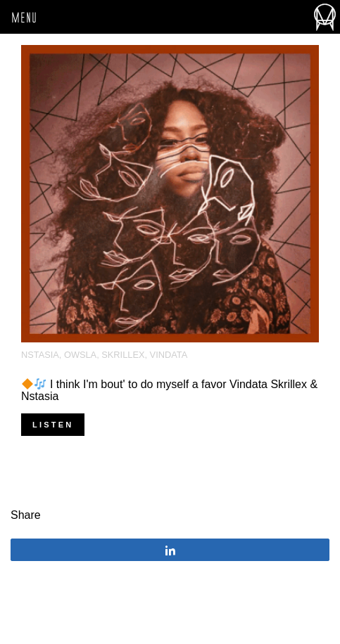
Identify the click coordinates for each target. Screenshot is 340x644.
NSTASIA (40, 355)
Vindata (169, 355)
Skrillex (123, 355)
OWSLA (80, 355)
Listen (53, 425)
